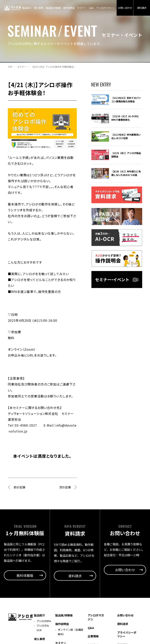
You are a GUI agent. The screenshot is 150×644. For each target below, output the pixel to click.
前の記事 (20, 496)
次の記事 (65, 496)
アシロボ (12, 8)
